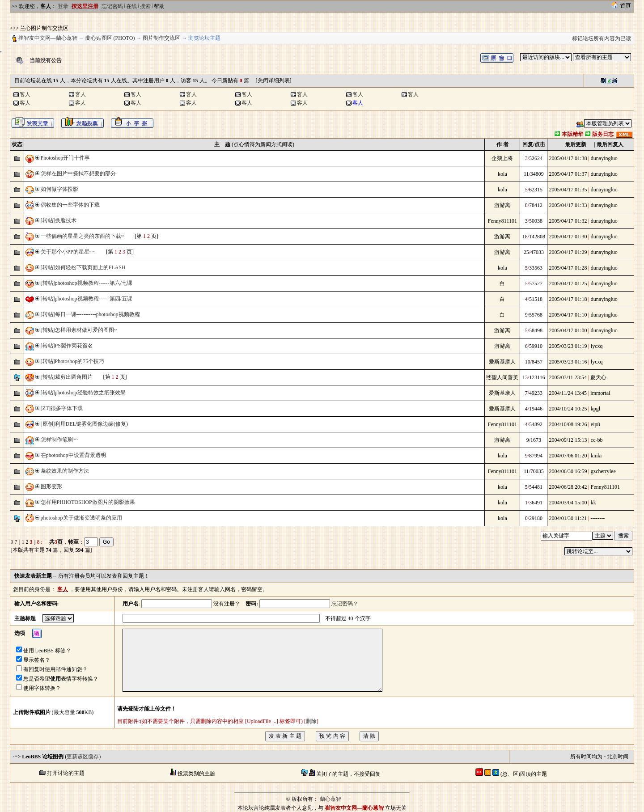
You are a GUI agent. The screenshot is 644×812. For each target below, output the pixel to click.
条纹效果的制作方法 (65, 471)
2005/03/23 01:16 (568, 362)
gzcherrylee (603, 471)
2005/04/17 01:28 (568, 268)
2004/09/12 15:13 (568, 440)
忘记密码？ (345, 604)
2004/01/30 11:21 (568, 518)
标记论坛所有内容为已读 (602, 38)
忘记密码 (112, 6)
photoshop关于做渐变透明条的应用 (81, 518)
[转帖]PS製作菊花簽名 (67, 346)
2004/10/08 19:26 (568, 424)
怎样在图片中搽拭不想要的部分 (78, 173)
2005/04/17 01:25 (568, 283)
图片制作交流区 (161, 38)
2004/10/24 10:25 (568, 409)
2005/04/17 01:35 (568, 190)
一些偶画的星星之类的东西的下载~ (83, 236)
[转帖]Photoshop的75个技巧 (73, 361)
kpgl (595, 409)
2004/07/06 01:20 (568, 456)
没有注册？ (227, 604)
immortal (600, 393)
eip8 (595, 424)
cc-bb (597, 440)
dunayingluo (604, 158)
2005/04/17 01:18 (568, 299)
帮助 (159, 6)
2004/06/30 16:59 (568, 471)
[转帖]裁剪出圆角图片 (67, 377)
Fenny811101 (502, 221)
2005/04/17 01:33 (568, 205)
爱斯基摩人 (502, 362)
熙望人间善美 (502, 377)
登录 (63, 6)
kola (502, 174)
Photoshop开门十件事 (66, 158)
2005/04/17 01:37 (568, 174)
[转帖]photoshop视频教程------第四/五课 (87, 299)
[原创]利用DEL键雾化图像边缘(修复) (84, 424)
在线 (131, 6)
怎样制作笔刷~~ (60, 440)
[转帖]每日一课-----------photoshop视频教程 (90, 314)
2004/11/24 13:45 (568, 393)
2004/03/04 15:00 (568, 503)
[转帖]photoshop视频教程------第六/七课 (87, 283)
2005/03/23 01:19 (568, 346)
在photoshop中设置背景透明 (73, 455)
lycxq (597, 346)
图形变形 (51, 486)
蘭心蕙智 (330, 799)
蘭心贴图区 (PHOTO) (110, 38)
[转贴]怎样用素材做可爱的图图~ (79, 330)
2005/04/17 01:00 (568, 330)
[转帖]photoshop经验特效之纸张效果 (83, 393)
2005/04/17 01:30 (568, 237)
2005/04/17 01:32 (568, 221)
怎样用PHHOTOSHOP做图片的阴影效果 (88, 502)
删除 (311, 721)
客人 (25, 94)
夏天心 (598, 377)
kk (593, 503)
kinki (596, 456)
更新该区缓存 (83, 757)
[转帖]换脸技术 (59, 220)
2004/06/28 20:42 (568, 487)
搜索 (145, 6)
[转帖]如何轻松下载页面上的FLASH (83, 267)
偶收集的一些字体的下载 (70, 205)
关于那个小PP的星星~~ (68, 252)
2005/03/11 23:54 (568, 377)
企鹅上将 (502, 158)
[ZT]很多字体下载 (62, 408)
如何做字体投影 (59, 189)
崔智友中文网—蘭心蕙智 (48, 38)
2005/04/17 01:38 (568, 158)
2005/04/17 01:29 (568, 252)
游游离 (502, 205)
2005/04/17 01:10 (568, 315)
